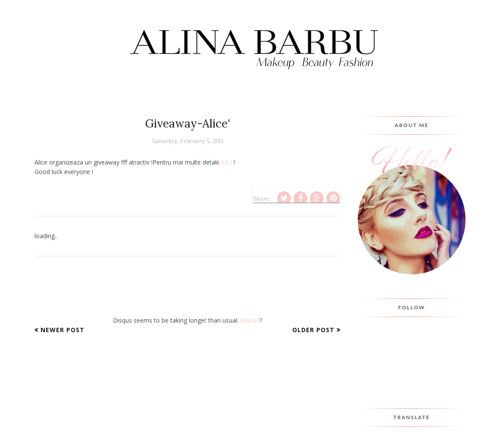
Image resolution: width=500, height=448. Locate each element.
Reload (250, 320)
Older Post (313, 330)
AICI (226, 162)
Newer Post (62, 330)
